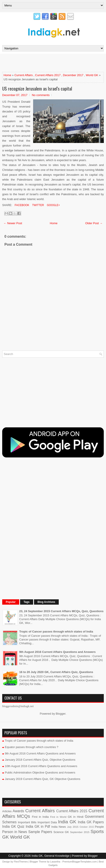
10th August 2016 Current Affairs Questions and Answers (41, 766)
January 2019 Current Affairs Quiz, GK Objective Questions (43, 779)
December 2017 (73, 75)
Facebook (22, 205)
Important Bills (27, 822)
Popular (11, 602)
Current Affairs (24, 75)
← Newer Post (13, 223)
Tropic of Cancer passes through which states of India (56, 632)
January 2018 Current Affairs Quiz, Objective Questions (40, 760)
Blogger (61, 714)
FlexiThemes (21, 862)
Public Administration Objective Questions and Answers (40, 773)
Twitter (38, 205)
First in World (58, 817)
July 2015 (73, 827)
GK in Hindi (76, 817)
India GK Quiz (13, 827)
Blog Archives (46, 602)
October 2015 (87, 827)
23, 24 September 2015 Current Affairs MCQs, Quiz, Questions (61, 611)
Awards (18, 811)
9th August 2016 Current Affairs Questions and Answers (57, 652)
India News (59, 827)
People (99, 827)
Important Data (47, 822)
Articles (7, 811)
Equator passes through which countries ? (32, 747)
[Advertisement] (54, 63)
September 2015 (80, 832)
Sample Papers (40, 832)
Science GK (61, 832)
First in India (40, 817)
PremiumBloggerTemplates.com (79, 862)
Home (7, 75)
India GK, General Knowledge (51, 856)
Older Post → (94, 223)
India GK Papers (91, 822)
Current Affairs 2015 (72, 811)
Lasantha (55, 862)
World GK (92, 75)
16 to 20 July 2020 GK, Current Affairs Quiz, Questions (56, 672)
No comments (41, 95)
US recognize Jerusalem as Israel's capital (37, 89)
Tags (27, 602)
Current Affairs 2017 (48, 75)
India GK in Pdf (38, 827)
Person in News (15, 832)
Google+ (53, 205)
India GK (67, 822)
